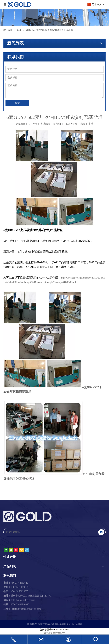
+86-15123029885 (16, 587)
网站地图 (77, 624)
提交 (17, 103)
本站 (91, 124)
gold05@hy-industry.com (23, 600)
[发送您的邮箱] (49, 532)
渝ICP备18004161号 (55, 633)
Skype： (8, 609)
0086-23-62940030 (16, 604)
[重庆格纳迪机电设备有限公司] (55, 17)
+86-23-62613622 (16, 583)
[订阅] (101, 532)
